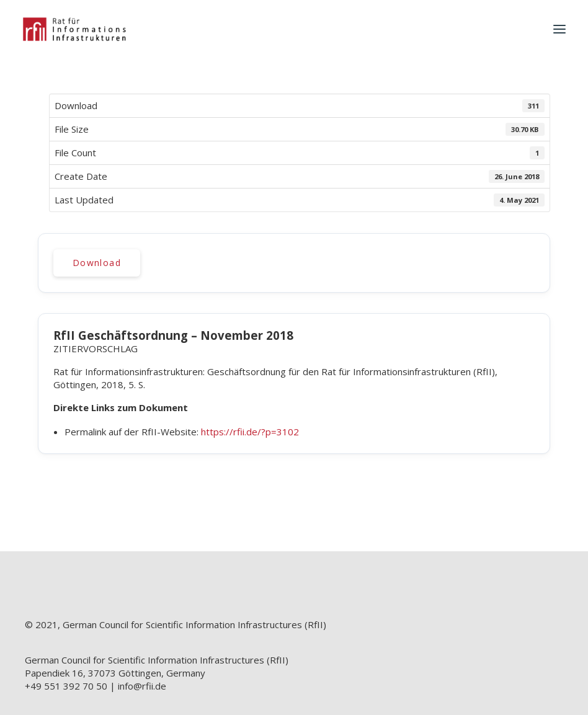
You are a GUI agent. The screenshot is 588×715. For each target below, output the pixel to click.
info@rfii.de (142, 686)
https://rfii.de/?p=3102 (250, 432)
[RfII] (74, 29)
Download (97, 263)
